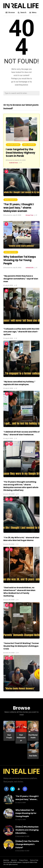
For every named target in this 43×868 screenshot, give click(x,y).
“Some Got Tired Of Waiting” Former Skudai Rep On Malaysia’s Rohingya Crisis (21, 646)
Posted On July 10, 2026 (12, 268)
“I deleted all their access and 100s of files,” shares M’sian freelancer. (21, 433)
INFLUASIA (13, 862)
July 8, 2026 (8, 285)
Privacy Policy (23, 860)
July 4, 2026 (8, 388)
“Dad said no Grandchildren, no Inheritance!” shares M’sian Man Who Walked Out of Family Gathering (19, 592)
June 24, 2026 (9, 653)
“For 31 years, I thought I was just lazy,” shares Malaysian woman (19, 208)
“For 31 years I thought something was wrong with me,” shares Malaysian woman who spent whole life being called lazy (21, 486)
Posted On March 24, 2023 (16, 160)
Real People (29, 145)
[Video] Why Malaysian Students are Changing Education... (27, 830)
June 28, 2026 (9, 544)
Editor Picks (13, 145)
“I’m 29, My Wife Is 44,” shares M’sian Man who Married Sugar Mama (21, 539)
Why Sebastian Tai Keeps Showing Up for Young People (20, 260)
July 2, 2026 (8, 438)
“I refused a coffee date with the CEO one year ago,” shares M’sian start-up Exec (21, 332)
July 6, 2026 (8, 338)
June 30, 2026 (9, 494)
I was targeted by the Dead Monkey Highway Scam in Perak (21, 153)
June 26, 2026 (9, 600)
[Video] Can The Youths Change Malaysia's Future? (27, 844)
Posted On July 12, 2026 (12, 215)
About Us (14, 860)
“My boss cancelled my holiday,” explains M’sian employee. (19, 383)
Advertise (6, 860)
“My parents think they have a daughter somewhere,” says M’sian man (21, 279)
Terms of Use (34, 860)
